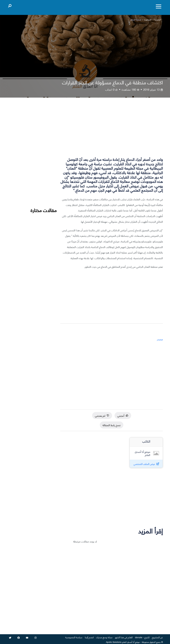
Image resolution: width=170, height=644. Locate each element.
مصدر (160, 339)
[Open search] (10, 5)
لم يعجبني (102, 415)
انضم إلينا (89, 637)
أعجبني (123, 415)
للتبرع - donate (142, 637)
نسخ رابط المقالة (112, 425)
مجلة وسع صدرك (104, 637)
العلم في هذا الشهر (124, 637)
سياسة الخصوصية (74, 637)
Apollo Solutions (114, 642)
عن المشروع (157, 637)
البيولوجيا (148, 19)
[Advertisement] (112, 130)
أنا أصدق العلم (128, 642)
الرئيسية (158, 19)
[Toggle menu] (159, 6)
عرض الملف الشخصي (144, 464)
